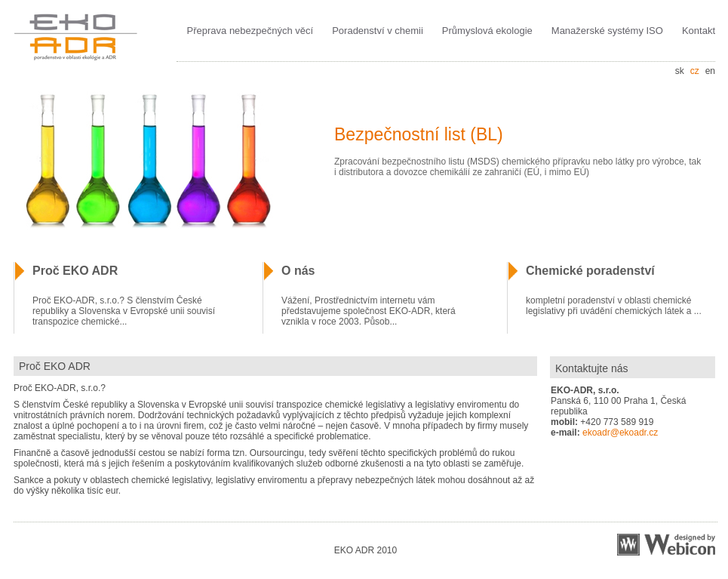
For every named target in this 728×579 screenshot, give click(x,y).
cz (695, 71)
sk (680, 71)
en (710, 71)
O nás (298, 271)
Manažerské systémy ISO (607, 31)
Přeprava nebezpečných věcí (250, 31)
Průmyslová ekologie (487, 31)
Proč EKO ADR (75, 271)
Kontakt (699, 31)
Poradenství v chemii (378, 31)
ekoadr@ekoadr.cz (620, 433)
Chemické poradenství (590, 271)
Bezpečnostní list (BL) (419, 134)
